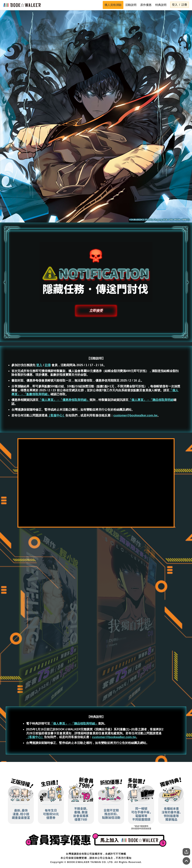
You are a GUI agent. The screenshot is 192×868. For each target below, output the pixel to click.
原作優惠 (146, 5)
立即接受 (96, 311)
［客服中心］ (56, 415)
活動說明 (131, 5)
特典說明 (161, 5)
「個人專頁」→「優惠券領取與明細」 (64, 400)
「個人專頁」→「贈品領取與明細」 (74, 724)
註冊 (184, 5)
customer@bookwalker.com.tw (135, 415)
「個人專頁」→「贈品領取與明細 (151, 400)
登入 (175, 5)
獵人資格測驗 (113, 5)
